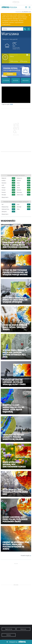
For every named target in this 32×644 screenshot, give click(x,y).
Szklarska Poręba (6, 209)
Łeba (18, 204)
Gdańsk (19, 181)
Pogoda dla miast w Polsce (16, 175)
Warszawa (19, 192)
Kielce (18, 183)
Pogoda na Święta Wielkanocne (26, 80)
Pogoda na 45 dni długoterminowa (16, 80)
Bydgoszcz (19, 178)
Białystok (4, 178)
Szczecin (4, 192)
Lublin (18, 185)
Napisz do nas (9, 629)
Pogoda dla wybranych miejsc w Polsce (16, 202)
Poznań (4, 190)
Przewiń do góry (25, 555)
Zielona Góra (20, 195)
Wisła (18, 209)
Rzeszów (19, 190)
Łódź (3, 185)
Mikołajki (19, 207)
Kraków (4, 181)
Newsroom (23, 629)
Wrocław (4, 195)
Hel (2, 204)
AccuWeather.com (26, 12)
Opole (18, 188)
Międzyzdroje (5, 207)
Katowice (4, 183)
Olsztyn (4, 188)
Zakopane (4, 212)
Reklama (9, 635)
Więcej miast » (5, 197)
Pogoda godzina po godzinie (6, 80)
